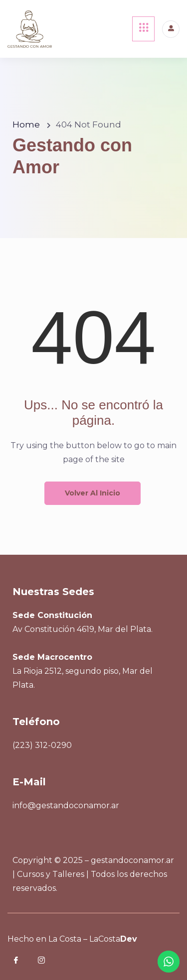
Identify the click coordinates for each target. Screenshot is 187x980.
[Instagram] (48, 962)
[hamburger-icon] (143, 29)
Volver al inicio (93, 493)
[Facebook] (23, 962)
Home (26, 124)
